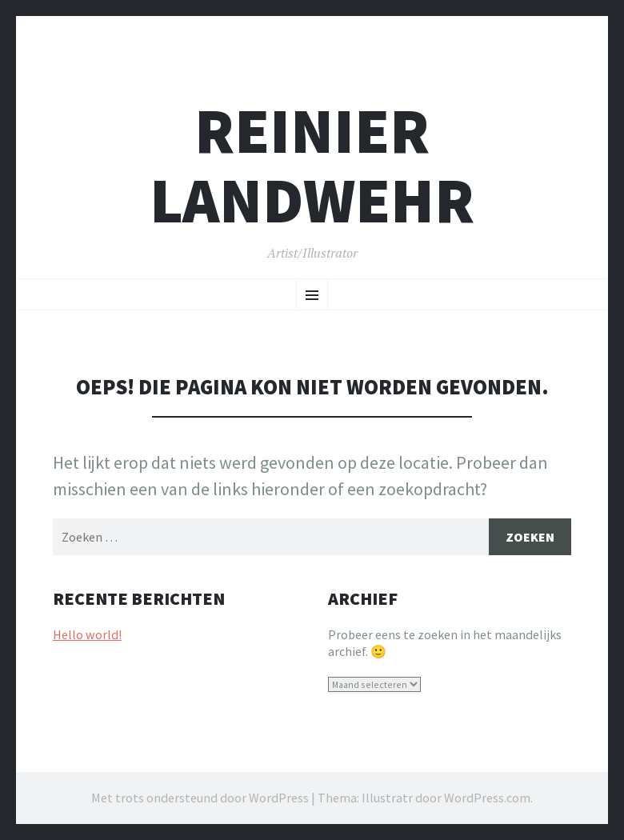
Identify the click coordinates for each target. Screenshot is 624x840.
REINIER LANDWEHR (312, 166)
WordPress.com (487, 798)
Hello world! (87, 634)
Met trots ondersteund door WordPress (200, 798)
